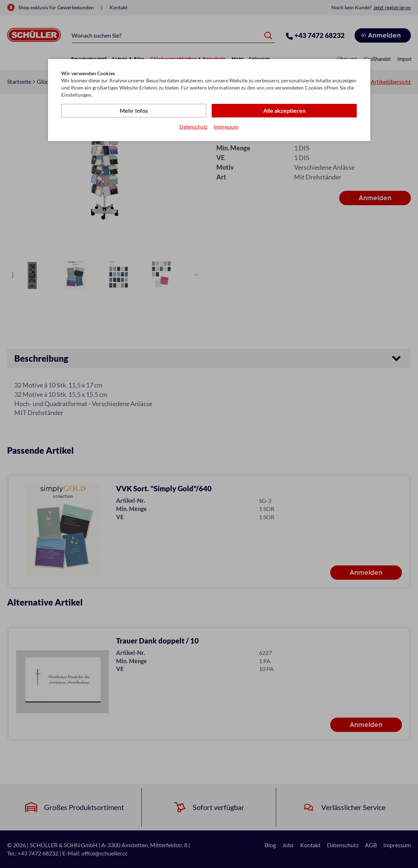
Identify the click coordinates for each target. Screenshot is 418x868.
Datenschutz (193, 127)
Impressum (226, 127)
